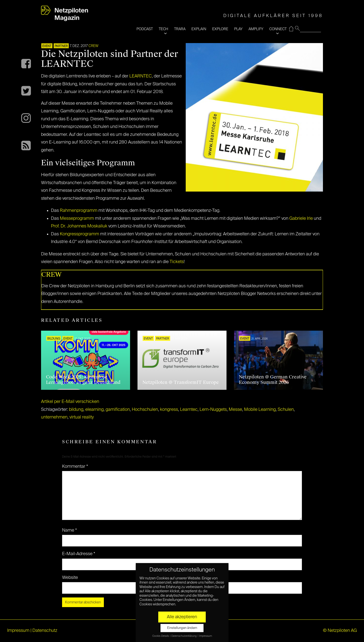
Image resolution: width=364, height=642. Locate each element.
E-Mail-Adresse (79, 554)
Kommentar (75, 467)
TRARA (180, 29)
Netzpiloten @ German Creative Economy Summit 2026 (273, 380)
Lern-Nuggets (213, 410)
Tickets (177, 262)
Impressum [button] (205, 636)
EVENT (47, 46)
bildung (76, 410)
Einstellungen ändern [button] (182, 628)
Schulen (286, 410)
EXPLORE (220, 29)
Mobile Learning (260, 410)
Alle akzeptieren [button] (182, 617)
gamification (118, 410)
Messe (235, 410)
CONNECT (278, 29)
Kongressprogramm (80, 234)
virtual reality (82, 417)
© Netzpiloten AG (340, 631)
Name (69, 530)
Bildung (54, 339)
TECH (163, 29)
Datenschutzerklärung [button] (184, 636)
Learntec (189, 410)
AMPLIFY (256, 29)
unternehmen (54, 417)
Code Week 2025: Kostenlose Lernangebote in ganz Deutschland (83, 380)
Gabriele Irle (301, 219)
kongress (169, 410)
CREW (93, 46)
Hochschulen (145, 410)
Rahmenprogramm (79, 211)
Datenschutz (45, 631)
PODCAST (145, 29)
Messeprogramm (77, 219)
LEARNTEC (141, 76)
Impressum (18, 631)
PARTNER (61, 46)
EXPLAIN (199, 29)
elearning (94, 410)
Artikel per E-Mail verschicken (70, 402)
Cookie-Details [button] (161, 636)
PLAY (238, 29)
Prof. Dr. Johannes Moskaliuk (79, 226)
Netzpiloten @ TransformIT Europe (181, 382)
